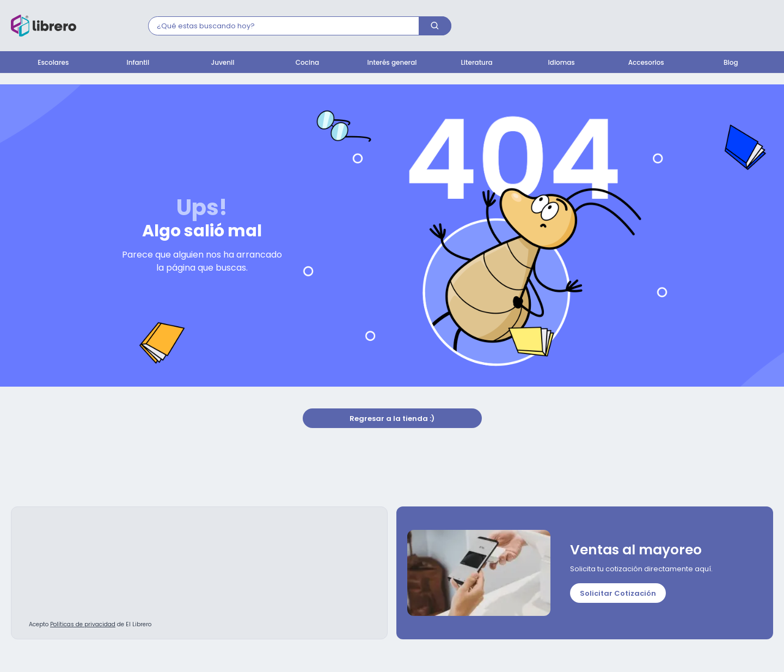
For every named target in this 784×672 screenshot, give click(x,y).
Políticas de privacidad (83, 625)
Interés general (392, 62)
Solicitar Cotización (618, 594)
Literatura (477, 62)
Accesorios (646, 62)
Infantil (138, 62)
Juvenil (222, 62)
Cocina (307, 62)
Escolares (53, 62)
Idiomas (562, 62)
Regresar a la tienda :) (392, 419)
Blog (731, 62)
